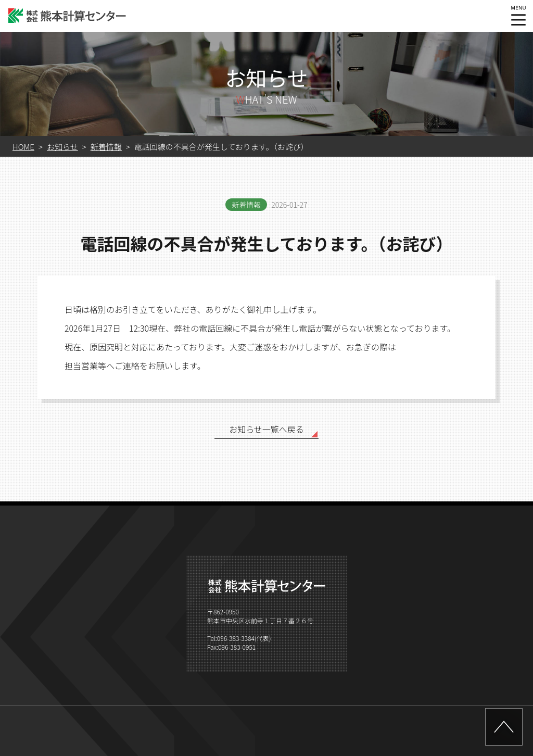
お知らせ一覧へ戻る (266, 429)
